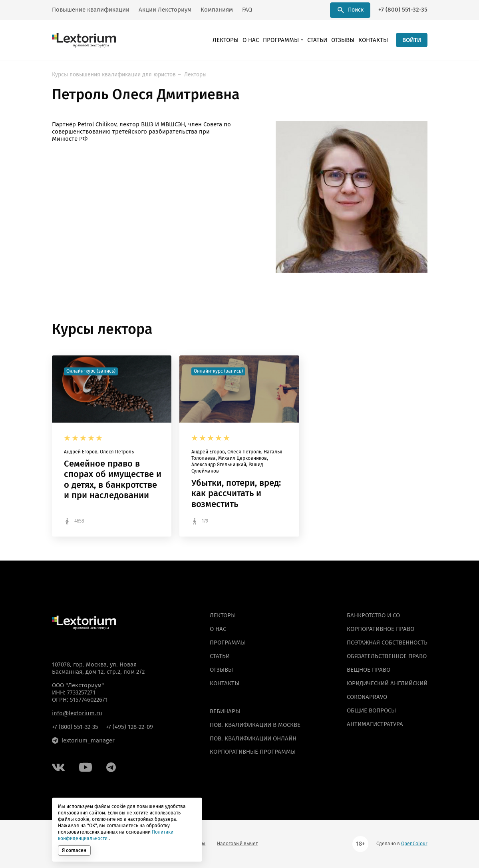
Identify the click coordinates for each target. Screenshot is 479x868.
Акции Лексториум (165, 10)
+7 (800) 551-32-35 (403, 10)
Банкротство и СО (373, 615)
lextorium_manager (83, 740)
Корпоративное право (381, 629)
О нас (251, 40)
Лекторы (226, 40)
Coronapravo (367, 697)
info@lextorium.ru (77, 713)
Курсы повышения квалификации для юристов (114, 75)
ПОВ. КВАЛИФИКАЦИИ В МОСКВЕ (255, 725)
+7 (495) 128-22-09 (129, 727)
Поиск (350, 10)
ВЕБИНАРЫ (225, 711)
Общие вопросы (371, 710)
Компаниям (217, 10)
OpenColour (414, 844)
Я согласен (74, 850)
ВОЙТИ (412, 40)
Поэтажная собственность (387, 643)
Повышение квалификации (91, 10)
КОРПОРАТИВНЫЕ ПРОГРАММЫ (253, 752)
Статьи (317, 40)
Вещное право (369, 670)
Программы (281, 40)
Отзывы (343, 40)
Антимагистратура (375, 724)
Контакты (373, 40)
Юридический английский (387, 683)
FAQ (247, 10)
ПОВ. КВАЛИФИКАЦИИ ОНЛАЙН (253, 738)
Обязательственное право (387, 656)
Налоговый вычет (237, 844)
